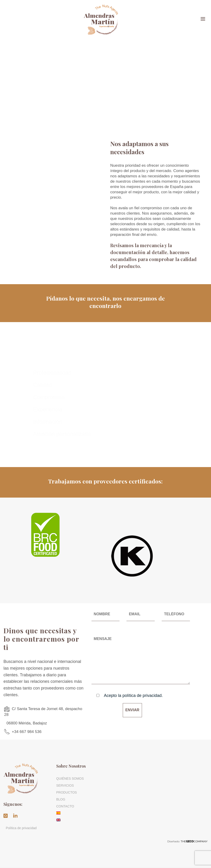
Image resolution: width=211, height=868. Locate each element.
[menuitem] (79, 813)
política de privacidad (142, 696)
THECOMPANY (194, 841)
